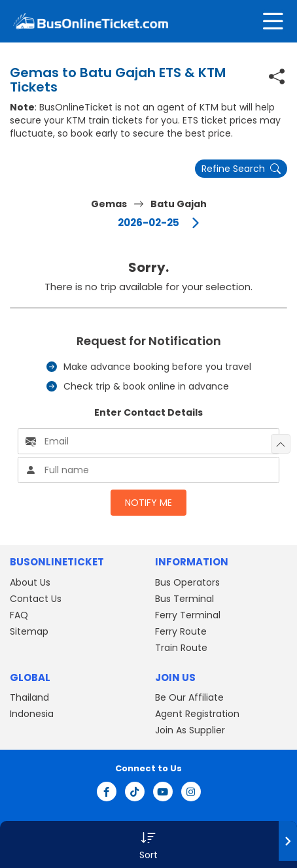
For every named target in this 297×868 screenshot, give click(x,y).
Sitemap (29, 631)
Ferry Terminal (188, 615)
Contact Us (36, 599)
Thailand (29, 697)
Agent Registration (197, 714)
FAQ (19, 615)
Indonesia (32, 714)
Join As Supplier (190, 730)
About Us (30, 582)
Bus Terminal (184, 599)
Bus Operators (187, 582)
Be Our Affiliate (189, 697)
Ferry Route (181, 631)
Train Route (181, 648)
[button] (148, 844)
